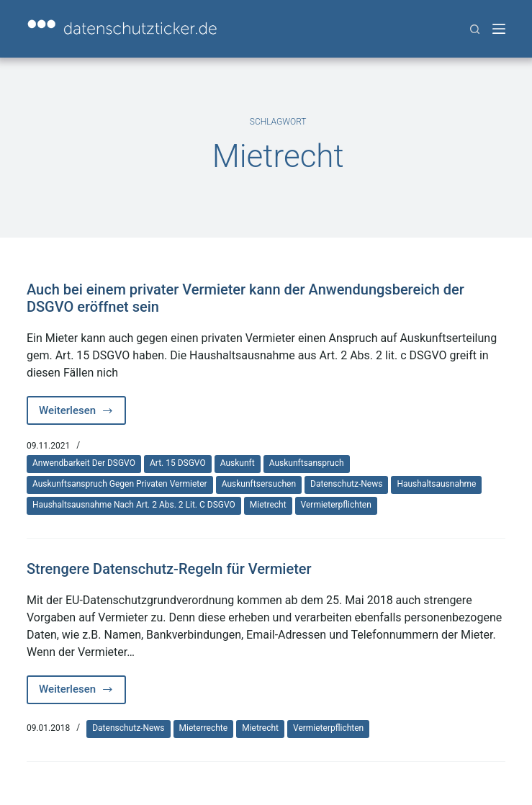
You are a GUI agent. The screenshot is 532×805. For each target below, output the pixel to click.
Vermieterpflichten (336, 505)
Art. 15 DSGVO (178, 463)
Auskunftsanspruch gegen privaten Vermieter (120, 484)
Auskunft (238, 463)
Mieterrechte (204, 728)
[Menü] (499, 29)
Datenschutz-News (346, 484)
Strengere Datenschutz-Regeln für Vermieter (169, 569)
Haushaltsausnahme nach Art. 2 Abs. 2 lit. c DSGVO (134, 505)
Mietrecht (268, 505)
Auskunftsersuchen (259, 484)
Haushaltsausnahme (436, 484)
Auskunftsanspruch (307, 463)
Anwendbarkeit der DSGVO (84, 463)
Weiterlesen (82, 414)
